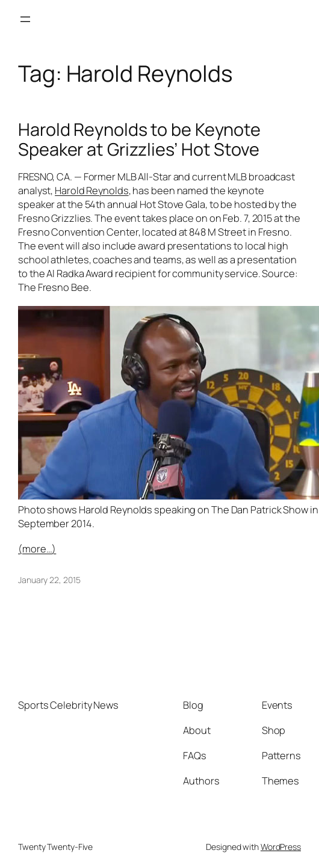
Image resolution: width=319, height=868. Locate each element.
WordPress (281, 847)
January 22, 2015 (49, 580)
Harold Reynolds (92, 191)
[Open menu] (25, 19)
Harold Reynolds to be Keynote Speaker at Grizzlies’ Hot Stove (139, 139)
